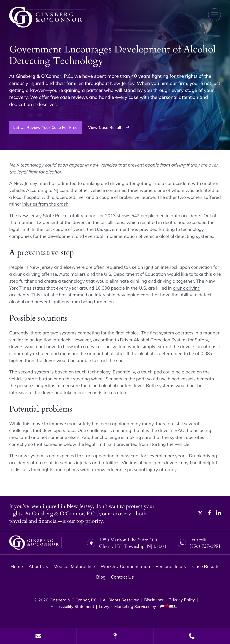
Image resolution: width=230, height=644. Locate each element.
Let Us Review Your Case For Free (45, 127)
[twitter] (200, 514)
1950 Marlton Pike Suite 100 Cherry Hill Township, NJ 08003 (127, 543)
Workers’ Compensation (125, 566)
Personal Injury (171, 566)
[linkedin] (218, 514)
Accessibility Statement (72, 606)
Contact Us (122, 577)
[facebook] (209, 514)
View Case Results (109, 127)
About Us (38, 566)
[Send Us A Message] (38, 636)
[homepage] (35, 543)
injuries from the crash (45, 204)
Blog (101, 577)
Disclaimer (154, 600)
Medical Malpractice (74, 566)
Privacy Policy (182, 600)
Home (17, 566)
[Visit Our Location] (115, 636)
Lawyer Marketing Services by (139, 606)
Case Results (206, 566)
